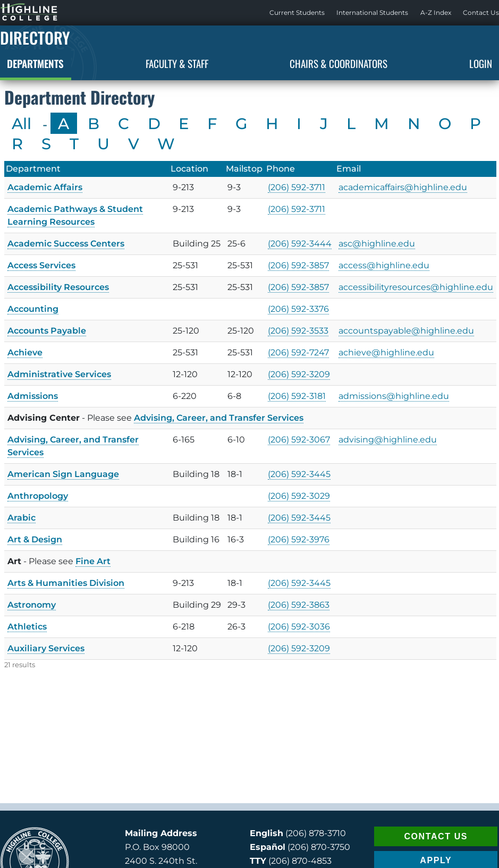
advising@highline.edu (388, 440)
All (22, 124)
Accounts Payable (47, 331)
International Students (372, 12)
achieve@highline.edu (386, 352)
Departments (35, 63)
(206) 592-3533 (298, 331)
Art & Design (35, 539)
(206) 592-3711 (297, 187)
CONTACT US (436, 795)
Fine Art (93, 561)
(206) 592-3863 (299, 605)
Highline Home (18, 12)
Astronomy (32, 605)
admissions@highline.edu (394, 396)
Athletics (27, 627)
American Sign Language (63, 474)
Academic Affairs (45, 187)
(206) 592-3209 (299, 374)
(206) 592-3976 (299, 539)
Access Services (41, 265)
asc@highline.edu (377, 244)
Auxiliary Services (46, 648)
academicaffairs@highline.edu (403, 187)
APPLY (436, 819)
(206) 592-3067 (299, 440)
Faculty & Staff (177, 63)
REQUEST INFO (436, 844)
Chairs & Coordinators (339, 63)
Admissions (33, 396)
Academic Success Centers (66, 244)
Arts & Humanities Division (66, 583)
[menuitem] (297, 13)
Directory (35, 37)
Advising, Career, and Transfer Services (219, 418)
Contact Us (481, 12)
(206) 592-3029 (299, 496)
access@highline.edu (384, 265)
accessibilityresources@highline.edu (416, 287)
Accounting (33, 309)
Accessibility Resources (58, 287)
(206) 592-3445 (299, 474)
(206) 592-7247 (298, 352)
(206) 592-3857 (298, 265)
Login (481, 63)
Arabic (22, 518)
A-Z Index (436, 12)
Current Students (297, 12)
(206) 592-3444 (300, 244)
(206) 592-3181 (297, 396)
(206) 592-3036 (299, 627)
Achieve (25, 352)
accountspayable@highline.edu (406, 331)
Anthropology (38, 496)
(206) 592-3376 (298, 309)
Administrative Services (59, 374)
